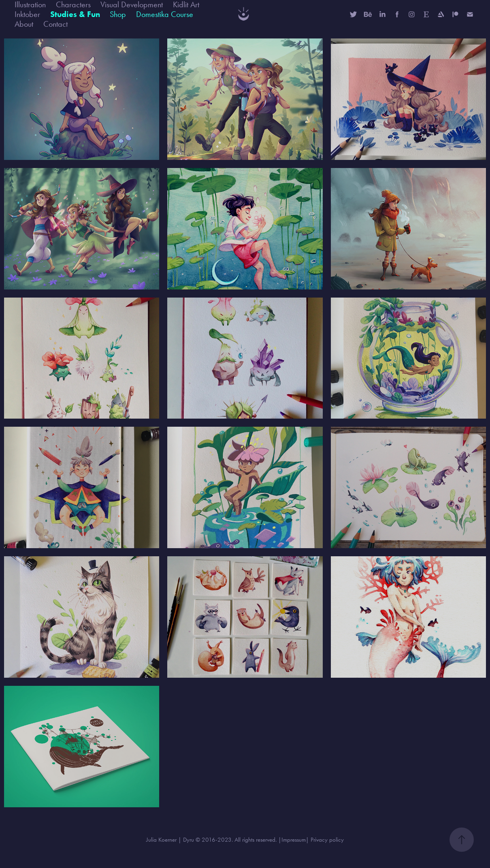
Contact (55, 24)
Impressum (294, 840)
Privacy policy (327, 840)
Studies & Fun (75, 14)
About (24, 24)
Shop (118, 14)
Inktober (27, 14)
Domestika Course (165, 14)
